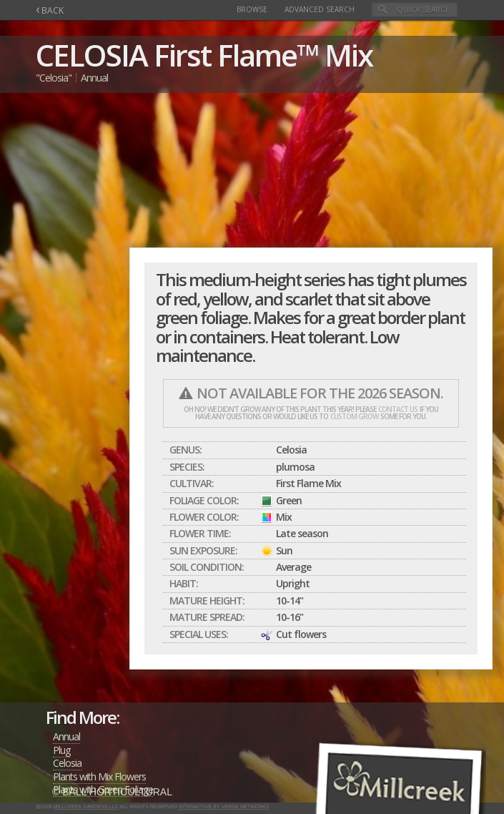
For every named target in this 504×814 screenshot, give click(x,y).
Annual (66, 736)
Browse (252, 9)
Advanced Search (320, 9)
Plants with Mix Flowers (99, 776)
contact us (398, 409)
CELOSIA (92, 55)
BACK (50, 10)
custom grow (354, 416)
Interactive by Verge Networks (224, 806)
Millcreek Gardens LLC (86, 806)
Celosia (67, 763)
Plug (61, 750)
